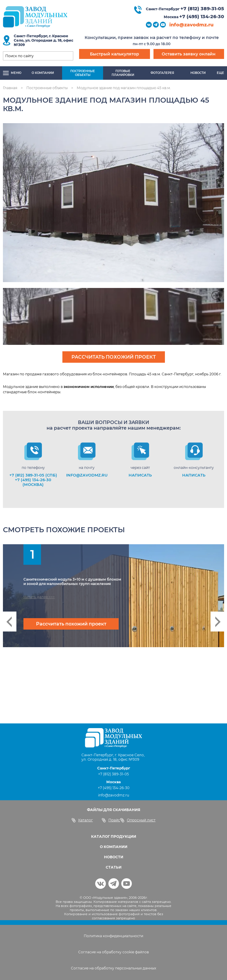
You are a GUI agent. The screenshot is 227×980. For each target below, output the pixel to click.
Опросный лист (138, 820)
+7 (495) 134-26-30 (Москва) (33, 482)
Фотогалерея (162, 73)
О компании (43, 73)
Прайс (111, 820)
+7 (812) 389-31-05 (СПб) (33, 475)
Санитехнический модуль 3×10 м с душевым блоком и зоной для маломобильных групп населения (72, 581)
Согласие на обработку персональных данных (113, 968)
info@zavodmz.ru (191, 25)
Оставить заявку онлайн (189, 54)
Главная (10, 88)
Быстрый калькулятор (115, 54)
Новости (198, 73)
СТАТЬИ (114, 867)
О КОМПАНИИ (114, 847)
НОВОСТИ (114, 857)
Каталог (82, 820)
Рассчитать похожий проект (114, 357)
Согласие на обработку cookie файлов (113, 952)
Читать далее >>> (39, 597)
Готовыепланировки (123, 73)
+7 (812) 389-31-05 (202, 9)
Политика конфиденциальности (113, 936)
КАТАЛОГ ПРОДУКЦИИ (114, 836)
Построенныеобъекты (83, 73)
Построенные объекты (47, 88)
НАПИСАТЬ (140, 475)
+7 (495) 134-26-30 (202, 17)
